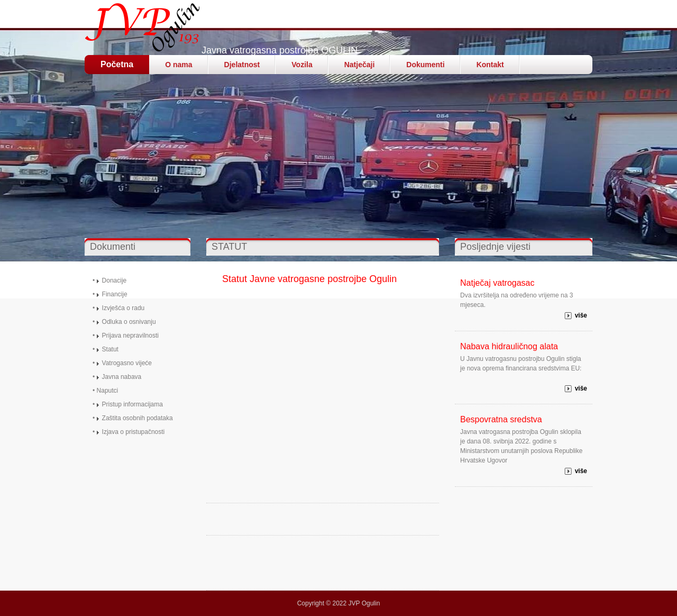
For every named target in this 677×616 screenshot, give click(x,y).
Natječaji (360, 65)
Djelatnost (242, 65)
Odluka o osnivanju (129, 322)
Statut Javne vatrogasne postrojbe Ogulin (309, 279)
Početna (117, 64)
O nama (179, 65)
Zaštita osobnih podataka (138, 418)
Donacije (115, 280)
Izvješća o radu (123, 308)
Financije (115, 294)
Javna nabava (122, 377)
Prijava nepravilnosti (130, 336)
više (581, 315)
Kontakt (490, 65)
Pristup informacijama (132, 404)
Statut (110, 349)
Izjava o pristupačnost (133, 432)
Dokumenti (425, 65)
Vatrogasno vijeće (127, 363)
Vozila (302, 65)
